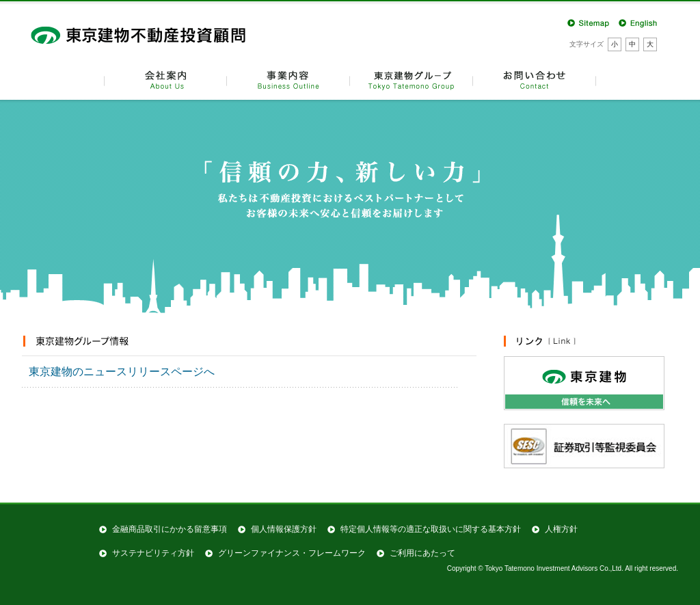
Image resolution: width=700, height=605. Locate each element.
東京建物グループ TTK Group (412, 79)
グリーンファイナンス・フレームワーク (292, 553)
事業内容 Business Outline (288, 79)
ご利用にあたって (422, 553)
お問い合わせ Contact (535, 79)
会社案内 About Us (165, 79)
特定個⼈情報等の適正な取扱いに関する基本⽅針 (431, 529)
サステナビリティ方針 (153, 553)
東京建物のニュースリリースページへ (122, 372)
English (639, 22)
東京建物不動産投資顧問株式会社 (148, 34)
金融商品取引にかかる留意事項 (170, 529)
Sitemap (588, 22)
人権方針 (561, 529)
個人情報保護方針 (284, 529)
